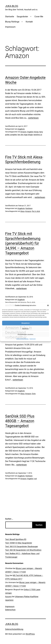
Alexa (22, 211)
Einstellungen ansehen (25, 334)
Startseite (10, 17)
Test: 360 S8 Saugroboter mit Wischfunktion (23, 550)
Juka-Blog (12, 6)
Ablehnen (25, 329)
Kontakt (29, 22)
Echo (34, 394)
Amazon (23, 132)
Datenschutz (10, 610)
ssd (35, 479)
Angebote (21, 129)
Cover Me (39, 17)
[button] (48, 305)
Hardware (29, 208)
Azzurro (8, 597)
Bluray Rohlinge (12, 22)
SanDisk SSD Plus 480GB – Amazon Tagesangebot (20, 421)
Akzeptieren (25, 323)
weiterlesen (33, 118)
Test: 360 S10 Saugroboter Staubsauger (22, 546)
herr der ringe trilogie (25, 135)
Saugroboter (22, 17)
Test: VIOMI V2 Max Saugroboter (19, 543)
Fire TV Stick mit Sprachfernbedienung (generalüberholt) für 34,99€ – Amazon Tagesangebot (23, 243)
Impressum (33, 339)
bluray (36, 132)
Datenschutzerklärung (22, 339)
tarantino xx (38, 135)
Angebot (30, 132)
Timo (7, 575)
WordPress (30, 634)
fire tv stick (36, 211)
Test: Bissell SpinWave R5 (16, 539)
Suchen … (9, 519)
